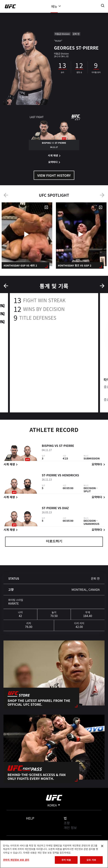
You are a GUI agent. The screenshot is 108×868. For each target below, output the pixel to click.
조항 (67, 823)
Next (102, 195)
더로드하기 (54, 542)
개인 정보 (70, 828)
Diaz (65, 508)
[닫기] (102, 846)
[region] (54, 854)
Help (30, 818)
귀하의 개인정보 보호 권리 (16, 860)
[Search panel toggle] (103, 6)
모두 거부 (91, 860)
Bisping (48, 446)
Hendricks (71, 476)
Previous (6, 195)
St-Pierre (67, 446)
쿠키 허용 (66, 860)
